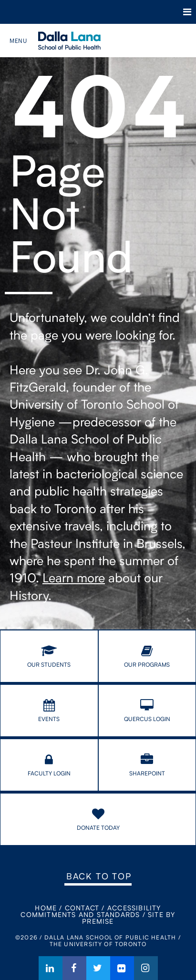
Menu (187, 12)
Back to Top (99, 876)
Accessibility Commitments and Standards (91, 911)
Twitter (98, 968)
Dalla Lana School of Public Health (82, 41)
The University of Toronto (57, 12)
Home (46, 908)
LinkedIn (51, 968)
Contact (82, 908)
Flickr (122, 968)
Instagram (146, 968)
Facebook (74, 968)
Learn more (74, 578)
